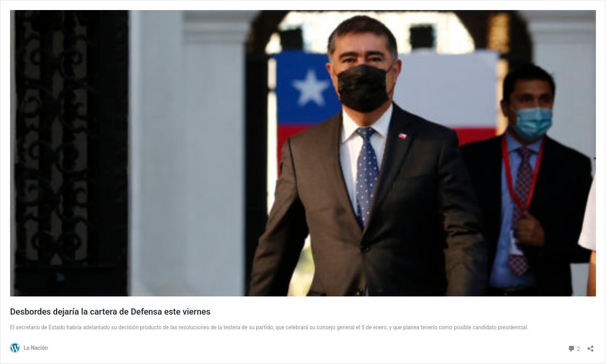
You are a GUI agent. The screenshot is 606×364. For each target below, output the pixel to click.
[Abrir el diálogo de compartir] (591, 346)
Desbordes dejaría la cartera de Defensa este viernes (110, 312)
